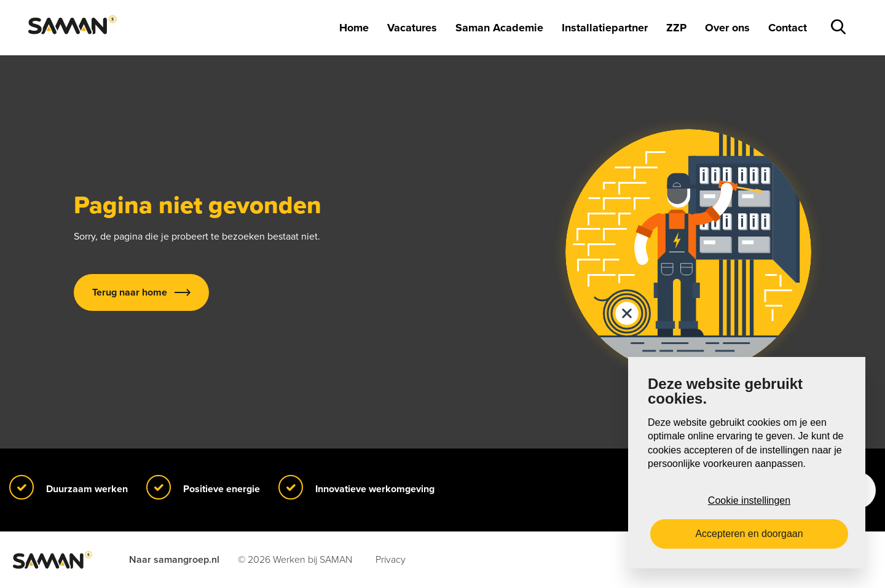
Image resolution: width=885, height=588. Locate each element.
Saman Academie (499, 28)
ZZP (676, 28)
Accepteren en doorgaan (749, 534)
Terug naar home (130, 292)
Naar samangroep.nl (174, 560)
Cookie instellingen (749, 500)
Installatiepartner (605, 28)
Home (354, 28)
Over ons (727, 28)
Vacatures (412, 28)
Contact (788, 28)
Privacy (391, 560)
